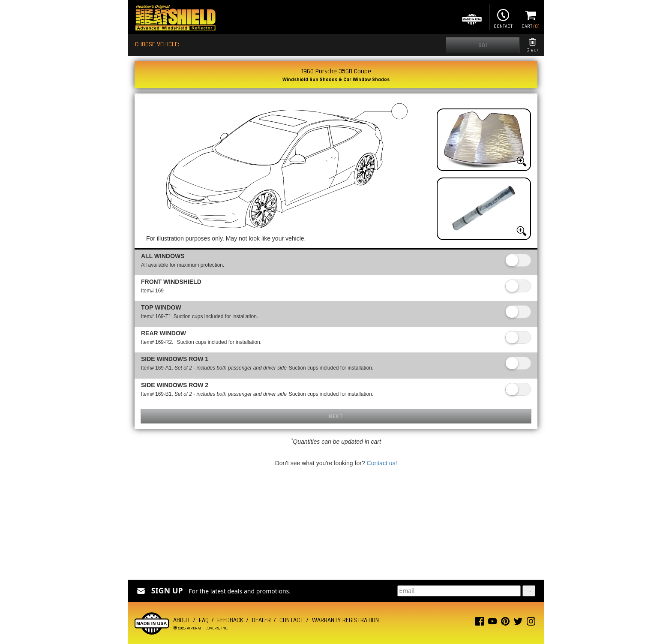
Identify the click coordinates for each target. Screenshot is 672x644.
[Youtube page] (492, 623)
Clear (532, 45)
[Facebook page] (480, 623)
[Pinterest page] (505, 623)
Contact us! (382, 463)
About (182, 620)
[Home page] (175, 19)
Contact (503, 18)
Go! (483, 45)
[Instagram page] (531, 623)
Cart (531, 18)
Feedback (230, 620)
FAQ (204, 620)
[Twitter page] (518, 623)
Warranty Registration (345, 620)
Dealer (261, 620)
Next (336, 416)
